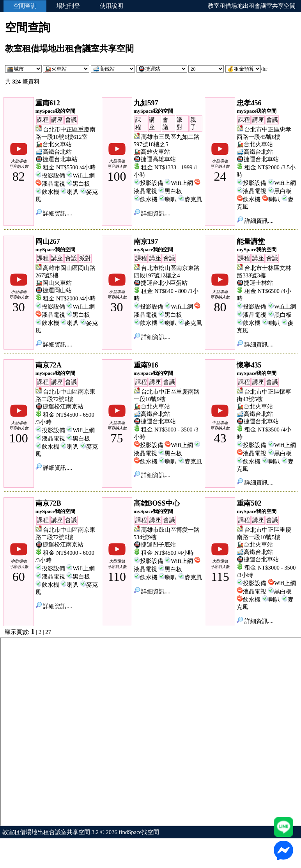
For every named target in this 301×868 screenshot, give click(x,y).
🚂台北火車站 (54, 144)
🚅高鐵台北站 (54, 152)
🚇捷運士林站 (255, 283)
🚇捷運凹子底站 (155, 545)
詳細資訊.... (54, 213)
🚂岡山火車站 (54, 283)
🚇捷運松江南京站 (59, 406)
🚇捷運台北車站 (57, 159)
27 (48, 632)
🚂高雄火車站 (152, 152)
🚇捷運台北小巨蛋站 (161, 283)
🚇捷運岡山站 (54, 290)
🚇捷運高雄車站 (155, 159)
